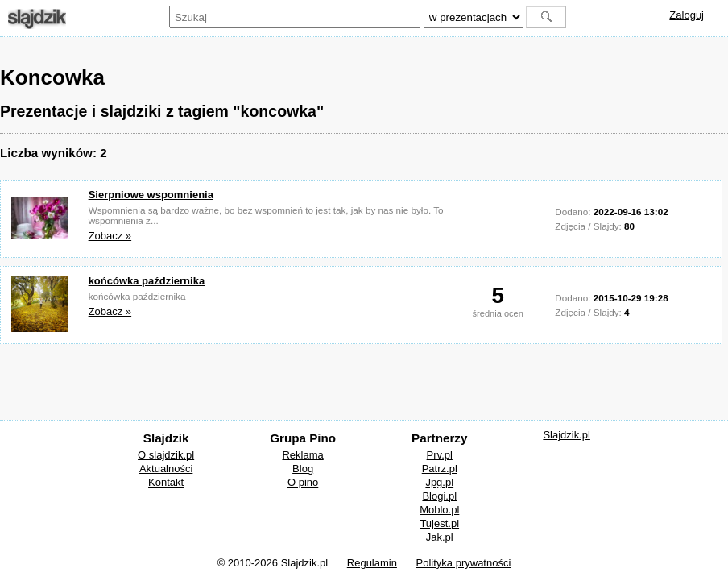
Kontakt (166, 482)
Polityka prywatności (464, 563)
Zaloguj (687, 15)
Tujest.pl (439, 523)
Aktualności (166, 469)
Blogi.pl (439, 496)
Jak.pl (440, 537)
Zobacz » (110, 236)
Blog (303, 469)
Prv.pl (440, 455)
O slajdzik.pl (166, 455)
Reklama (302, 455)
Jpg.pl (439, 482)
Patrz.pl (440, 469)
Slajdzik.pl (567, 435)
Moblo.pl (439, 510)
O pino (303, 482)
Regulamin (372, 563)
